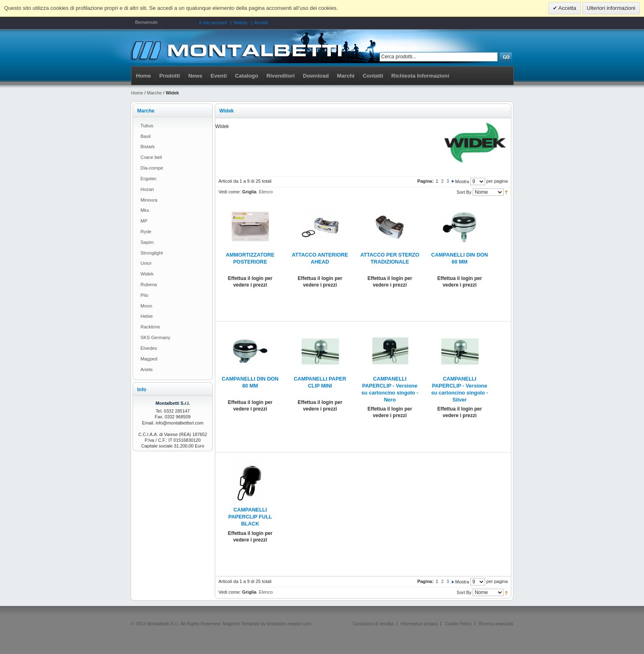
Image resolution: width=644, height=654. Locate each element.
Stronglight (152, 253)
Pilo (144, 295)
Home (144, 76)
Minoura (149, 200)
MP (144, 221)
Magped (149, 359)
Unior (146, 263)
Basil (146, 136)
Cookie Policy (458, 624)
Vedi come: (230, 192)
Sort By (464, 192)
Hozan (147, 189)
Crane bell (151, 157)
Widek (147, 274)
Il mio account (213, 23)
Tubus (147, 126)
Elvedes (149, 348)
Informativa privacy (420, 624)
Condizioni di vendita (373, 624)
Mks (145, 210)
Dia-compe (152, 168)
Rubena (149, 285)
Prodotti (170, 76)
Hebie (147, 316)
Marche (155, 93)
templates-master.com (289, 624)
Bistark (148, 147)
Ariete (147, 369)
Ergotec (148, 179)
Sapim (147, 242)
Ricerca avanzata (496, 624)
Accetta (567, 8)
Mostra (462, 181)
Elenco (266, 192)
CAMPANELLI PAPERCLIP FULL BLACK (250, 517)
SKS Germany (155, 337)
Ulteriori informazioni (611, 8)
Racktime (150, 327)
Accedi (261, 23)
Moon (146, 306)
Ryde (146, 232)
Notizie (241, 23)
